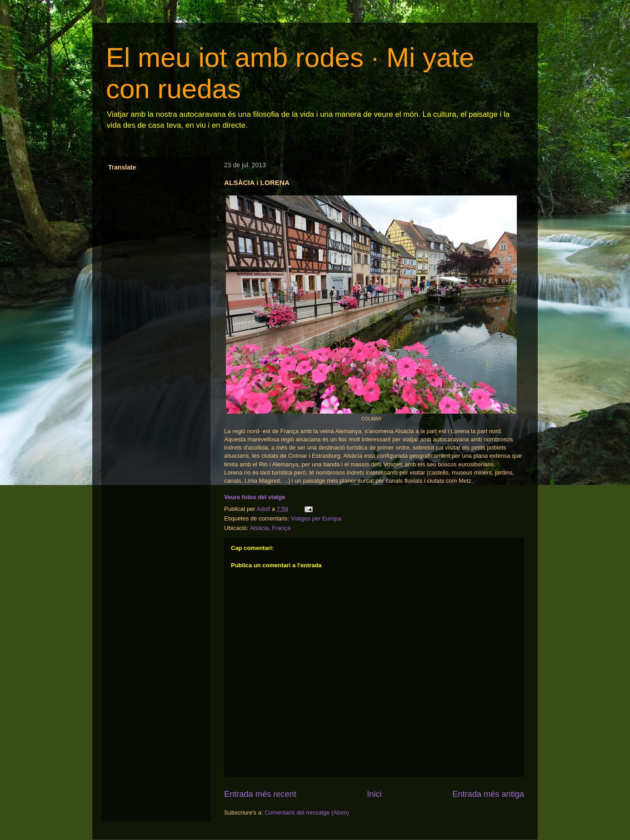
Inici (374, 794)
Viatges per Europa (316, 518)
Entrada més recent (260, 794)
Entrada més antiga (488, 794)
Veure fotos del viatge (255, 497)
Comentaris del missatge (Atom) (307, 812)
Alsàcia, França (270, 528)
